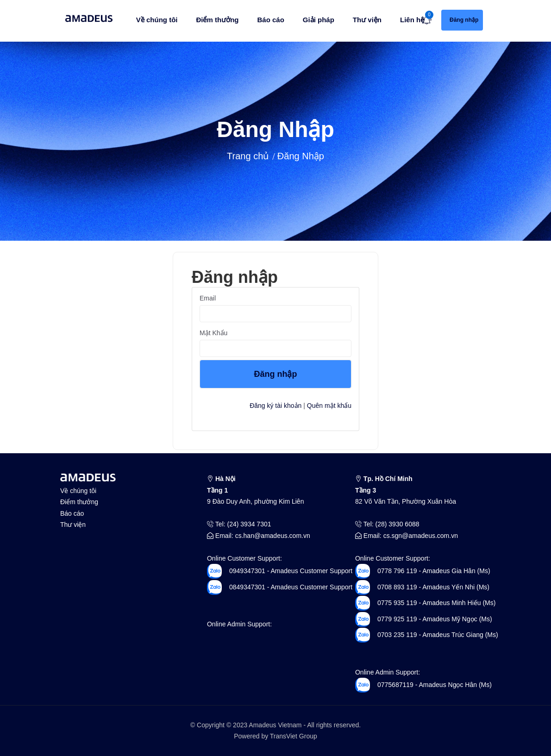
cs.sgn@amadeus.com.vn (421, 536)
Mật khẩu (213, 333)
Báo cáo (270, 20)
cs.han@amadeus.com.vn (273, 536)
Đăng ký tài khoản (275, 406)
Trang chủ (248, 156)
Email (208, 298)
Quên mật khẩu (329, 406)
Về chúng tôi (157, 20)
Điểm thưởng (217, 20)
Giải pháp (319, 20)
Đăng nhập (276, 374)
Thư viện (367, 20)
